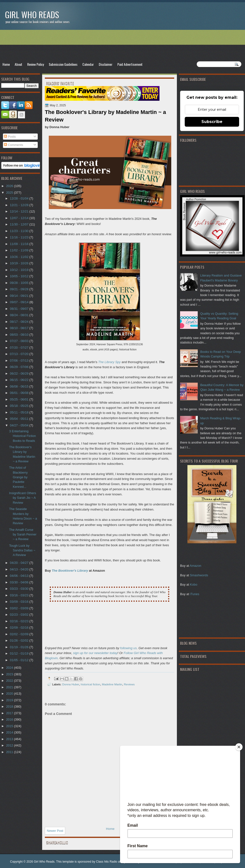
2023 (10, 674)
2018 (10, 707)
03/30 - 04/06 (19, 582)
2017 (10, 713)
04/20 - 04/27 (19, 563)
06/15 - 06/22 (19, 380)
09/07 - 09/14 (19, 302)
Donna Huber (71, 684)
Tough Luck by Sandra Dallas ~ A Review (22, 550)
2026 (10, 186)
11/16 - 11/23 (19, 237)
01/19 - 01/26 (19, 647)
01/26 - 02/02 (19, 640)
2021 (10, 687)
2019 (10, 700)
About (18, 64)
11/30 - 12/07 (19, 224)
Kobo (194, 584)
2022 (10, 681)
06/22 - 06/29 (19, 373)
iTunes (195, 594)
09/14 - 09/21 (19, 296)
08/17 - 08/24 (19, 322)
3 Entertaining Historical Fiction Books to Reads (22, 436)
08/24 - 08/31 (19, 315)
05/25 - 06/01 (19, 399)
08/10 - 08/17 (19, 328)
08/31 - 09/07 (19, 309)
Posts (10, 137)
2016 (10, 719)
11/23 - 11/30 (19, 231)
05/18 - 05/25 (19, 406)
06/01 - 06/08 (19, 393)
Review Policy (36, 64)
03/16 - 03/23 (19, 595)
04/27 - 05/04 (19, 425)
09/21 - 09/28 (19, 289)
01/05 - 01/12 (19, 660)
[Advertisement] (122, 45)
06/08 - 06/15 (19, 386)
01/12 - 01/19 (19, 653)
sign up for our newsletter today (95, 653)
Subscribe (212, 122)
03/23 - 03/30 (19, 589)
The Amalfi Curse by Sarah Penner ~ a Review (23, 534)
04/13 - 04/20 (19, 569)
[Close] (239, 747)
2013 (10, 739)
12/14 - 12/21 (19, 211)
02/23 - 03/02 (19, 615)
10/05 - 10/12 (19, 276)
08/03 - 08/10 (19, 335)
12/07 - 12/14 (19, 218)
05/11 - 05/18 (19, 412)
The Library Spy (110, 362)
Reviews (129, 684)
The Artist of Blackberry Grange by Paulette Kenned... (18, 477)
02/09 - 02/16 (19, 628)
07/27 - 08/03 (19, 341)
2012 (10, 745)
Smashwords (199, 575)
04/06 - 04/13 (19, 576)
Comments (13, 145)
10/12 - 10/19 (19, 270)
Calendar (88, 64)
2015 (10, 726)
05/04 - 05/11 (19, 419)
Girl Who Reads (32, 15)
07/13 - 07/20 (19, 354)
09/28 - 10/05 (19, 283)
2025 (10, 193)
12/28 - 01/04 (19, 198)
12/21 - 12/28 (19, 205)
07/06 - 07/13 (19, 361)
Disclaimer (106, 64)
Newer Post (55, 831)
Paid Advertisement (130, 64)
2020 (10, 694)
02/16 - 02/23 (19, 621)
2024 (10, 668)
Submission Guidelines (63, 64)
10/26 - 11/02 (19, 257)
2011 (10, 752)
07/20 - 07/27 (19, 348)
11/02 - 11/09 (19, 250)
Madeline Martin (112, 684)
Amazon (195, 566)
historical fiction (90, 684)
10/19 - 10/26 (19, 263)
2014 (10, 732)
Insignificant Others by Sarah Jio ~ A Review (23, 498)
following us (128, 648)
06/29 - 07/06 (19, 367)
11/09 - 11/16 (19, 244)
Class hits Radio (107, 862)
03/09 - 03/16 (19, 602)
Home (6, 64)
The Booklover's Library (70, 571)
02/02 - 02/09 (19, 634)
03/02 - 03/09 (19, 608)
